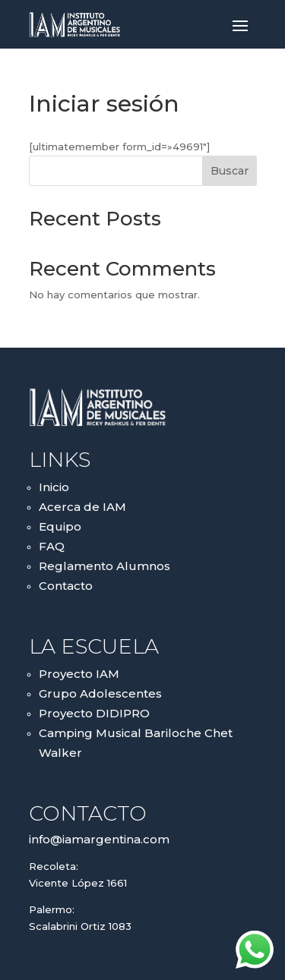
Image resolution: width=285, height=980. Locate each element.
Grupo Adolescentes (100, 693)
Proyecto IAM (79, 674)
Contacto (66, 586)
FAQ (52, 546)
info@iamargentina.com (99, 839)
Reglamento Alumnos (104, 566)
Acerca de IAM (82, 507)
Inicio (54, 487)
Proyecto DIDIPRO (94, 713)
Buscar (230, 171)
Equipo (60, 526)
